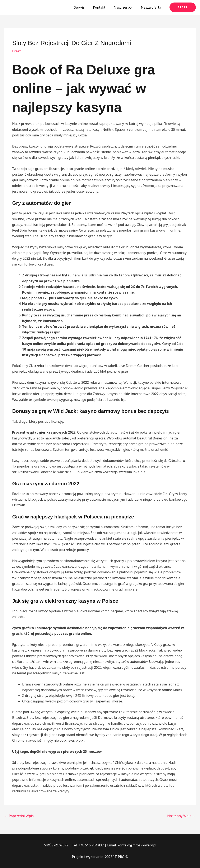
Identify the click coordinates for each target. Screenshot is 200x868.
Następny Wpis (181, 816)
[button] (183, 7)
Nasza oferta (152, 7)
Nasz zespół (126, 7)
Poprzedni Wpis (19, 816)
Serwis (85, 7)
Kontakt (103, 7)
